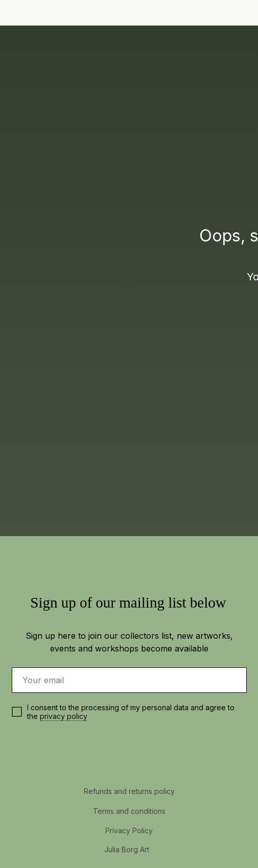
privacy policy (64, 716)
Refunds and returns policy (129, 791)
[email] (129, 680)
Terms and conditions (129, 811)
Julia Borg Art (127, 849)
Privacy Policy (129, 830)
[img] (240, 14)
